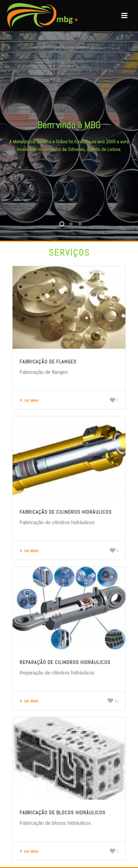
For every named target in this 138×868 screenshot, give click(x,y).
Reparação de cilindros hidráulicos (65, 662)
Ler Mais (29, 400)
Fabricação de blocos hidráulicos (63, 813)
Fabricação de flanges (48, 362)
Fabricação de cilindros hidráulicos (66, 512)
